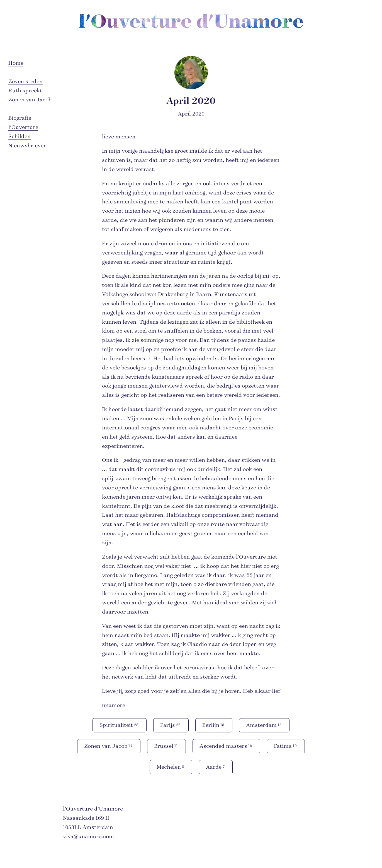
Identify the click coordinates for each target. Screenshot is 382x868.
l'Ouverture (23, 127)
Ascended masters (226, 746)
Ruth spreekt (25, 91)
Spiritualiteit (120, 725)
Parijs (171, 725)
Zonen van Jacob (30, 100)
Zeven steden (25, 81)
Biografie (20, 118)
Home (16, 63)
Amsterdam (264, 725)
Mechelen (171, 767)
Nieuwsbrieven (28, 146)
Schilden (20, 136)
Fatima (286, 746)
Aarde (216, 767)
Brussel (166, 746)
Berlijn (214, 725)
